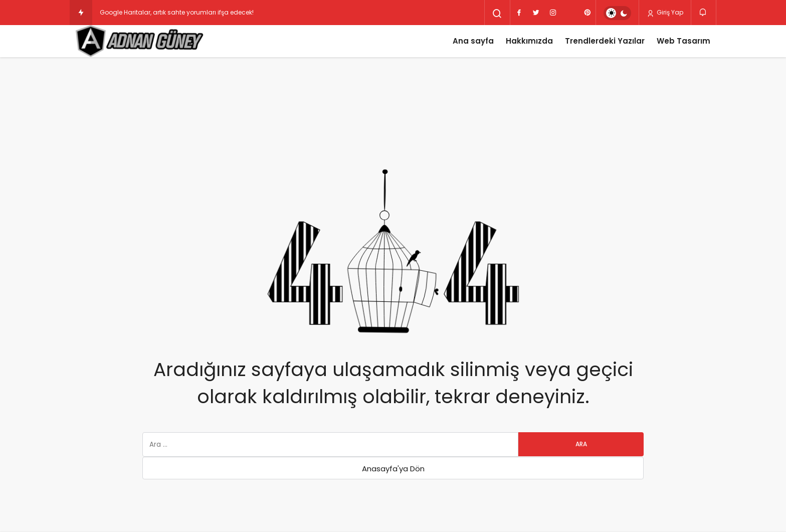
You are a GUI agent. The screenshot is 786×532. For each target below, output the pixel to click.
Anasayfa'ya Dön (393, 469)
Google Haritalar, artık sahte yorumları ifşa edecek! (177, 12)
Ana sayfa (473, 41)
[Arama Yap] (497, 14)
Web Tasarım (683, 41)
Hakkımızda (529, 41)
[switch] (617, 13)
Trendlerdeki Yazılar (605, 41)
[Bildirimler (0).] (704, 12)
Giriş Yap (665, 13)
